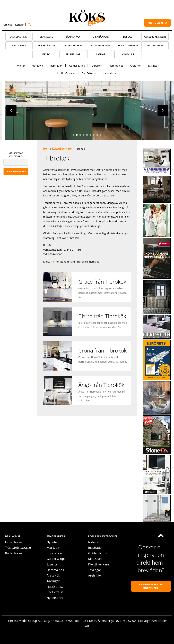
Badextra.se (14, 554)
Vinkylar (128, 55)
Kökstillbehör (128, 46)
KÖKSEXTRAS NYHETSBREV (16, 155)
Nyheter (20, 66)
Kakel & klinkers (155, 37)
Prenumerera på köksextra (151, 587)
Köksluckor (73, 46)
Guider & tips (77, 66)
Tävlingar (153, 66)
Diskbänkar (101, 37)
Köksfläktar (46, 46)
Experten (97, 66)
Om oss (8, 25)
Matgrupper (155, 46)
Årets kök (136, 66)
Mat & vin (37, 66)
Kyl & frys (19, 46)
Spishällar (73, 55)
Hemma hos (116, 66)
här (53, 262)
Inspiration (56, 66)
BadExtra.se (89, 74)
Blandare (46, 37)
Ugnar (101, 55)
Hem (46, 149)
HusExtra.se (68, 74)
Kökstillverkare (62, 149)
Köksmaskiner (101, 46)
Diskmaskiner (19, 37)
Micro (46, 55)
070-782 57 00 (126, 621)
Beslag (128, 37)
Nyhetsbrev (109, 74)
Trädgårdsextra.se (18, 548)
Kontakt (20, 25)
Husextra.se (14, 542)
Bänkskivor (73, 37)
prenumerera (157, 23)
